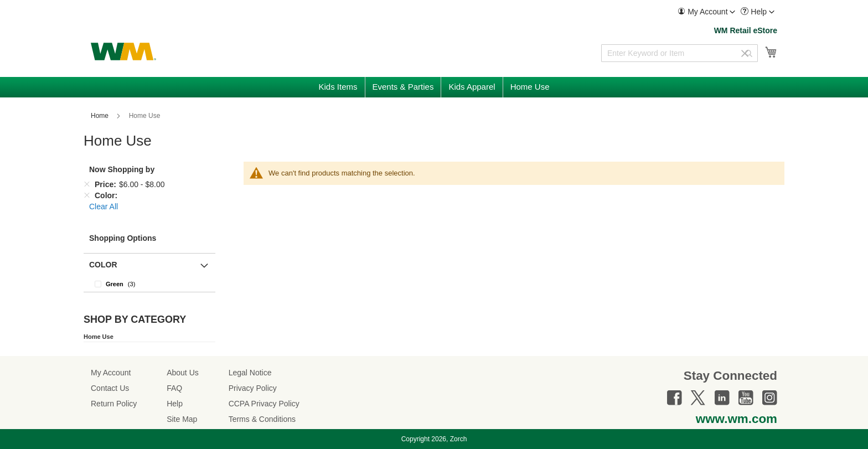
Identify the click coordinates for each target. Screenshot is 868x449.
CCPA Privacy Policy (264, 404)
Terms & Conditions (262, 419)
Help (175, 404)
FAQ (174, 388)
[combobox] (680, 53)
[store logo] (123, 51)
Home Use (99, 337)
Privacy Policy (253, 388)
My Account (111, 373)
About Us (183, 373)
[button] (706, 12)
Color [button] (103, 265)
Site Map (182, 419)
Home (100, 116)
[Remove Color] (87, 195)
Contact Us (110, 388)
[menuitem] (706, 12)
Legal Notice (250, 373)
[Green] (149, 284)
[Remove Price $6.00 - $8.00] (87, 184)
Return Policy (114, 404)
